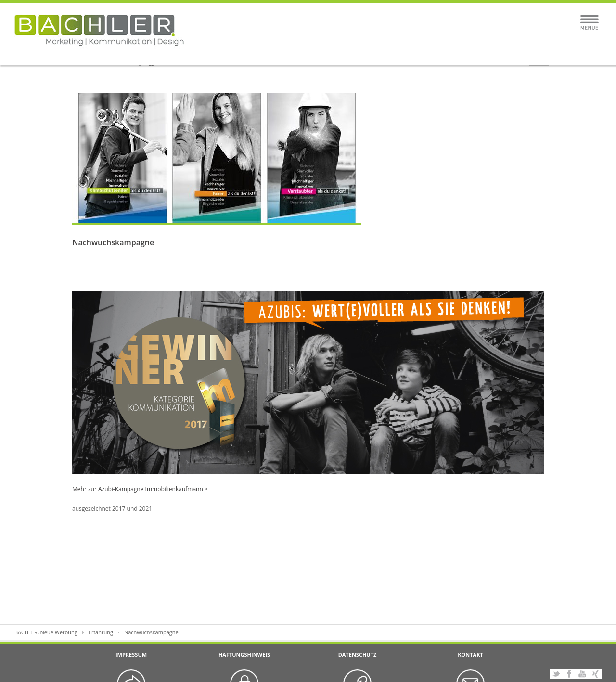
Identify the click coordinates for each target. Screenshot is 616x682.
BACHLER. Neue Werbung (46, 632)
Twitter (556, 674)
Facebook (569, 674)
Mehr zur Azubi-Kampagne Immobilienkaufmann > (140, 489)
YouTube (582, 674)
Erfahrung (101, 632)
